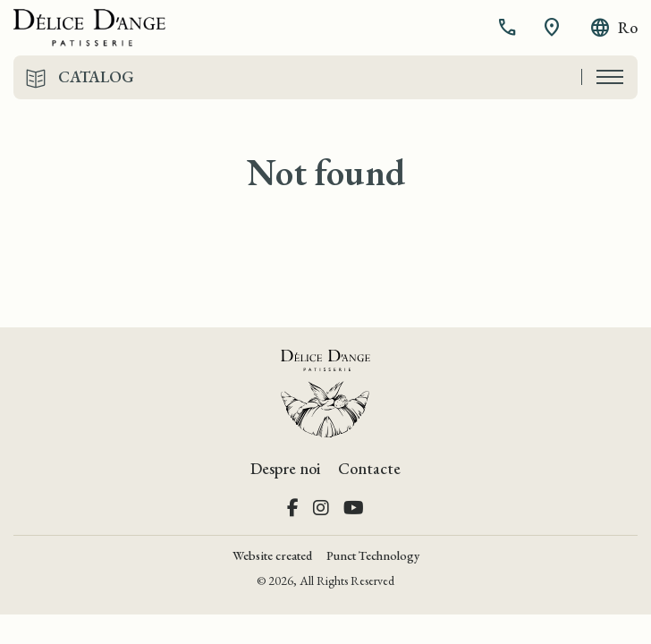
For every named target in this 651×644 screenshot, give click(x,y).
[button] (509, 28)
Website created (272, 555)
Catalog (96, 77)
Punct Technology (373, 555)
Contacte (369, 468)
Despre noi (285, 468)
